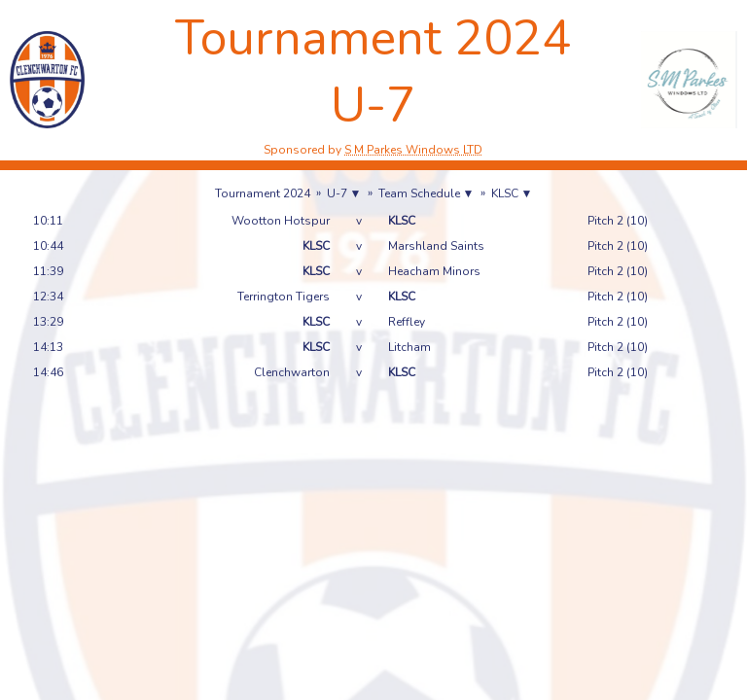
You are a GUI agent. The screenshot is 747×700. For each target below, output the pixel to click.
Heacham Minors (434, 271)
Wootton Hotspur (281, 221)
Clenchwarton (292, 372)
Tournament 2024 (263, 193)
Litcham (409, 347)
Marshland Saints (436, 246)
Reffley (407, 322)
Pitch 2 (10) (618, 221)
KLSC (402, 221)
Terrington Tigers (284, 297)
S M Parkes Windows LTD (413, 150)
